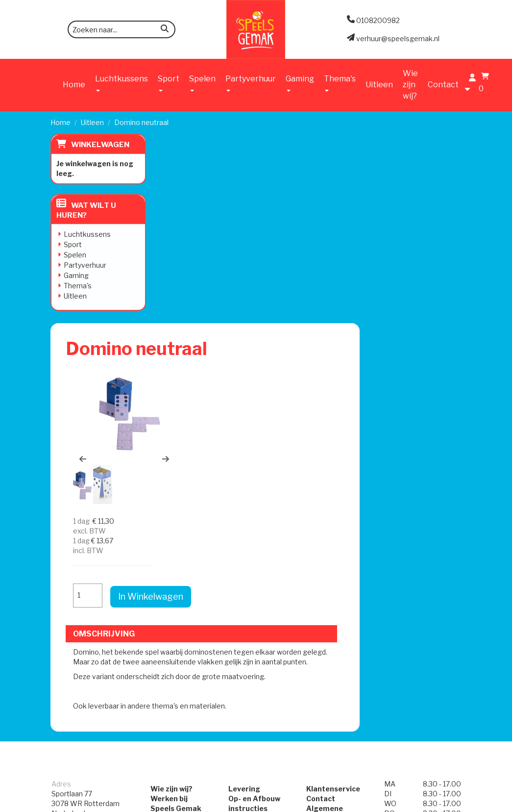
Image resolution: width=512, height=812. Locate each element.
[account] (470, 84)
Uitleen (379, 85)
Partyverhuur (85, 265)
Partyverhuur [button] (251, 83)
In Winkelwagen (434, 254)
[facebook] (435, 804)
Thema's (78, 286)
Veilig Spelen (251, 540)
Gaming (76, 275)
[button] (186, 272)
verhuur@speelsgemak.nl (93, 574)
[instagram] (453, 804)
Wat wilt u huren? (86, 210)
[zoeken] (165, 30)
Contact (443, 85)
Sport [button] (169, 83)
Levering (244, 501)
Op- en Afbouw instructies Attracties (254, 520)
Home (74, 85)
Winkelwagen (100, 145)
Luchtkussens (87, 234)
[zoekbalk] (122, 29)
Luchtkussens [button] (122, 83)
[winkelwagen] (483, 84)
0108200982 (73, 550)
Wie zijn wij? (410, 85)
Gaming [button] (300, 83)
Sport (73, 244)
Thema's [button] (340, 83)
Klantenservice (333, 501)
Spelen (75, 255)
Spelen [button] (202, 83)
